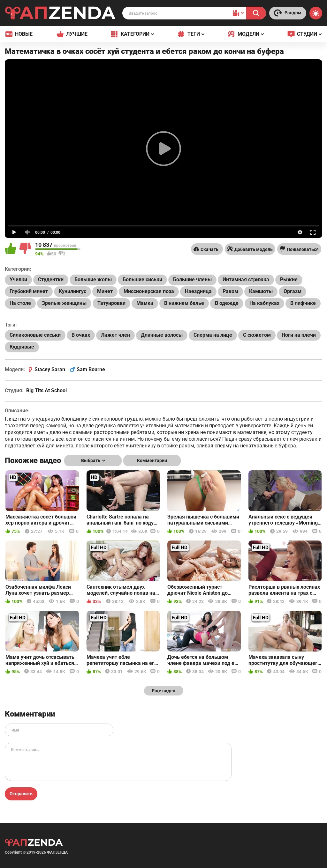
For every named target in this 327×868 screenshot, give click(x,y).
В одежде (227, 303)
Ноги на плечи (299, 335)
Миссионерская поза (149, 291)
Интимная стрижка (246, 280)
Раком (230, 291)
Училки (18, 280)
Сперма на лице (213, 335)
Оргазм (293, 291)
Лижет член (115, 335)
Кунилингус (72, 291)
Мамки (145, 303)
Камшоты (261, 291)
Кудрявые (22, 347)
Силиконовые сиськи (35, 335)
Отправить (21, 794)
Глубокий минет (29, 291)
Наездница (198, 291)
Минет (105, 291)
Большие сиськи (142, 280)
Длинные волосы (162, 335)
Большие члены (192, 280)
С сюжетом (257, 335)
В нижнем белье (184, 303)
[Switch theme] (316, 13)
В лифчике (303, 303)
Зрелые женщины (64, 303)
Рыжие (289, 280)
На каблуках (264, 303)
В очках (81, 335)
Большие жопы (93, 280)
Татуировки (111, 303)
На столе (20, 303)
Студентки (51, 280)
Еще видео (164, 691)
